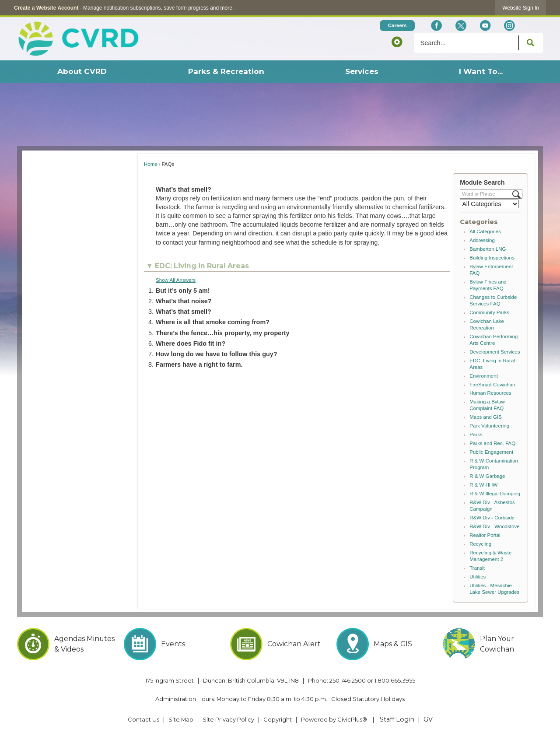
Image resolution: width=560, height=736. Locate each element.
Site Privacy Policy (228, 719)
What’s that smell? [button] (184, 312)
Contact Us (143, 719)
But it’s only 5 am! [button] (183, 291)
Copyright (278, 719)
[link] (521, 8)
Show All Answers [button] (176, 280)
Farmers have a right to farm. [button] (199, 364)
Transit (477, 568)
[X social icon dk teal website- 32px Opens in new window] (460, 26)
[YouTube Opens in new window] (485, 26)
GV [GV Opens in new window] (428, 719)
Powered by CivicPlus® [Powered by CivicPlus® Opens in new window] (334, 719)
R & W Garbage (487, 476)
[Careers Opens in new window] (397, 26)
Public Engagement (491, 452)
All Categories (485, 231)
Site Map (181, 719)
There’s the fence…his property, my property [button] (222, 333)
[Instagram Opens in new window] (509, 26)
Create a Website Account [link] (46, 8)
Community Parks (489, 312)
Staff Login (397, 719)
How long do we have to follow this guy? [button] (216, 354)
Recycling (480, 544)
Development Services (495, 352)
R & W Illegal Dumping (495, 494)
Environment (484, 376)
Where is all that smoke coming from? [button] (213, 322)
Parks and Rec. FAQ (492, 443)
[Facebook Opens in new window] (436, 26)
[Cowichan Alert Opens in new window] (280, 644)
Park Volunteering (489, 426)
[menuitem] (82, 72)
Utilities (478, 577)
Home (151, 164)
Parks (476, 435)
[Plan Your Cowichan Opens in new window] (493, 644)
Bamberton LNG (488, 249)
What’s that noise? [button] (184, 301)
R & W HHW (483, 485)
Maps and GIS (486, 417)
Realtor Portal (485, 535)
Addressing (482, 240)
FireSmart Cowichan (492, 385)
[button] (397, 42)
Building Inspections (492, 258)
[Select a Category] (489, 204)
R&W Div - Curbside (492, 518)
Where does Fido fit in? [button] (191, 343)
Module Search (482, 182)
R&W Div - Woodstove (494, 526)
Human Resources (490, 393)
